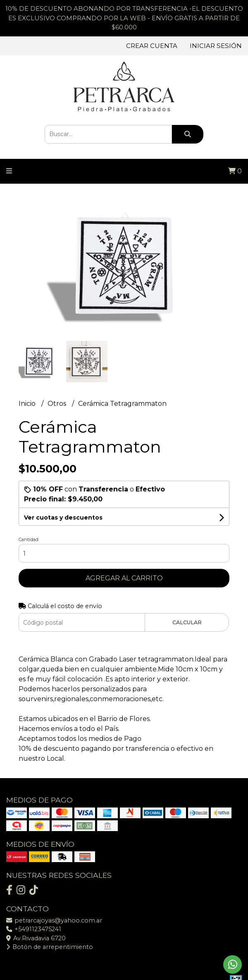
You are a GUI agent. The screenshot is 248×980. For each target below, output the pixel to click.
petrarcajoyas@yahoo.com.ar (54, 920)
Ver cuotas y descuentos (63, 518)
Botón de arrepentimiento (50, 947)
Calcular (187, 622)
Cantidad (29, 539)
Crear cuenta (152, 46)
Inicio (28, 404)
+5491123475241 (34, 929)
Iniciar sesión (216, 46)
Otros (58, 404)
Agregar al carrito (124, 578)
